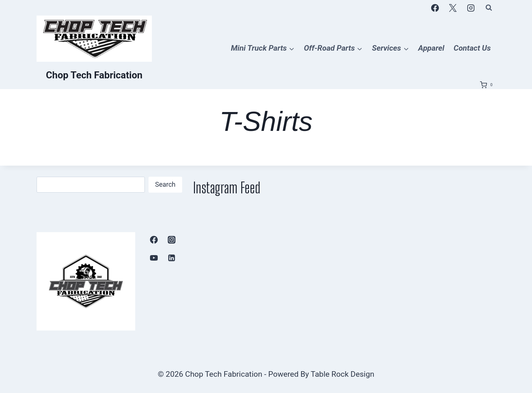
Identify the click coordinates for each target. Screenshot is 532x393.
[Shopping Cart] (488, 85)
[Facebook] (435, 8)
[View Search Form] (489, 8)
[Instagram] (471, 8)
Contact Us (472, 48)
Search (165, 184)
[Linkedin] (172, 258)
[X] (453, 8)
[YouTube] (154, 258)
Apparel (431, 48)
